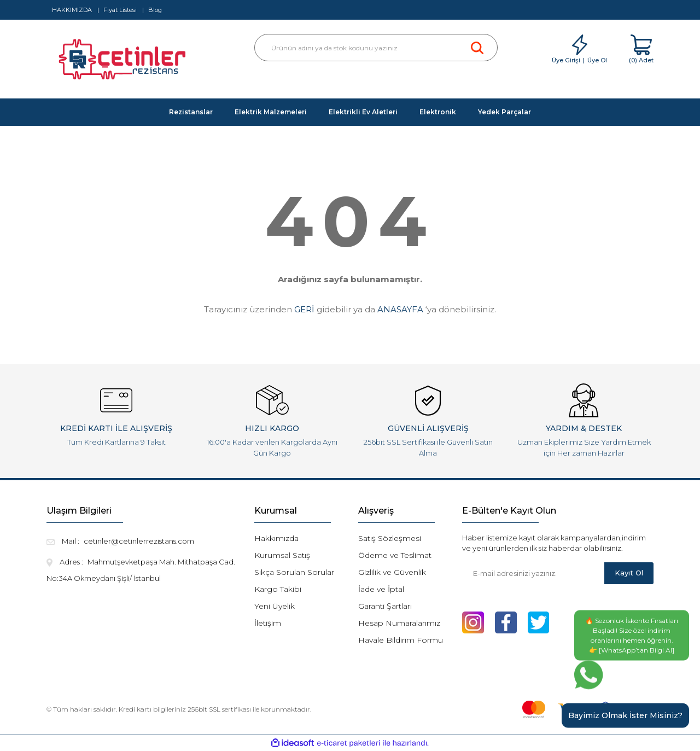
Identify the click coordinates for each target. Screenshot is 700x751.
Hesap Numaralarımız (399, 623)
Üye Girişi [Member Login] (566, 60)
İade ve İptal (381, 589)
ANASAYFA (400, 309)
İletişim (268, 623)
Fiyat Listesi (120, 10)
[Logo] (124, 62)
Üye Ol (597, 60)
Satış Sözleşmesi (390, 538)
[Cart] (641, 50)
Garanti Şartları (385, 606)
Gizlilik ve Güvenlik (392, 572)
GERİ (304, 309)
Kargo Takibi (278, 589)
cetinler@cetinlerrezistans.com (139, 541)
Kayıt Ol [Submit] (629, 573)
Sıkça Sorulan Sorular (294, 572)
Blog (155, 10)
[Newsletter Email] (533, 573)
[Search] (376, 48)
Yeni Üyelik (275, 606)
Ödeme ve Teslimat (395, 555)
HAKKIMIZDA (72, 10)
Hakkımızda (276, 538)
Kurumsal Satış (282, 555)
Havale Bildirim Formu (401, 640)
